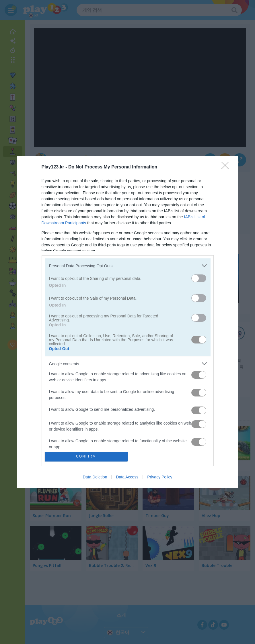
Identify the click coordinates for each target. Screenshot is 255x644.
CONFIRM (86, 457)
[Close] (227, 167)
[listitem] (128, 266)
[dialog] (128, 322)
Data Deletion (95, 477)
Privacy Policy (160, 477)
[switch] (199, 278)
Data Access (127, 477)
